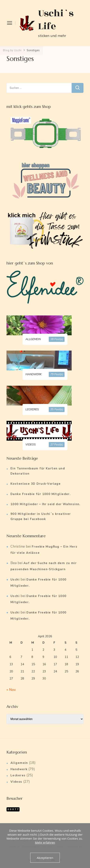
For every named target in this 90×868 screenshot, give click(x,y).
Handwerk (19, 769)
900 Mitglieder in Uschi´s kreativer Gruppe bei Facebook (41, 516)
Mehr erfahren (45, 842)
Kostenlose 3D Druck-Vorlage (36, 484)
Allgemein (19, 763)
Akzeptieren (45, 858)
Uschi (15, 580)
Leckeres (18, 775)
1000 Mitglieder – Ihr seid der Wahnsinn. (45, 504)
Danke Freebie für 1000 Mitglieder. (41, 494)
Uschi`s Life (56, 20)
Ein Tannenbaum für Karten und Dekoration (38, 471)
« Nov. (11, 690)
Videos (16, 782)
